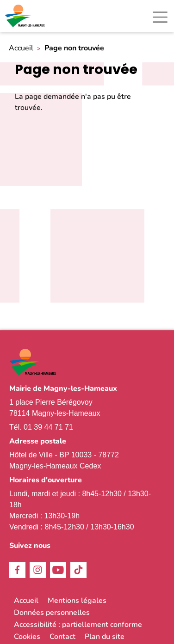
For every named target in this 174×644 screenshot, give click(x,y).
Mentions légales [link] (77, 601)
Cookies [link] (27, 637)
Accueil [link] (21, 48)
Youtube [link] (58, 570)
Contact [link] (62, 637)
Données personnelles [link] (52, 613)
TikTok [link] (78, 570)
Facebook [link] (17, 570)
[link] (25, 16)
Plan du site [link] (105, 637)
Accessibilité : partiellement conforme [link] (78, 625)
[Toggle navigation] (160, 17)
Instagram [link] (38, 570)
